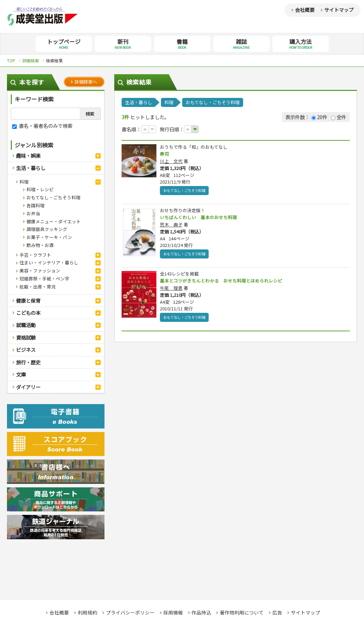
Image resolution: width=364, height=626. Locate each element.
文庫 (21, 374)
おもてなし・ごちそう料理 (53, 197)
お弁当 (33, 213)
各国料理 (36, 205)
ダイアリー (28, 387)
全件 (339, 117)
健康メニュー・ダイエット (54, 221)
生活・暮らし (31, 168)
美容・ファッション (40, 271)
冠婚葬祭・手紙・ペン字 (44, 279)
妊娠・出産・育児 (38, 287)
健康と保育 (28, 300)
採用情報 (173, 613)
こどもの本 (28, 313)
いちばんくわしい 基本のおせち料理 (201, 218)
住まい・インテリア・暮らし (49, 262)
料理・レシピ (40, 189)
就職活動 (26, 325)
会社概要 (305, 10)
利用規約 (87, 613)
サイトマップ (339, 10)
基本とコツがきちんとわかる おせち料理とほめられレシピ (226, 282)
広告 (277, 613)
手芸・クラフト (35, 255)
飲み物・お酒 (40, 245)
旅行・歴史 (28, 362)
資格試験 (26, 337)
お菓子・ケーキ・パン (49, 237)
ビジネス (26, 350)
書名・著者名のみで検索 (42, 126)
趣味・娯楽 (28, 156)
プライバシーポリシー (130, 613)
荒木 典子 (171, 226)
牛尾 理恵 (171, 289)
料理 (24, 182)
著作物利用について (242, 613)
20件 (319, 117)
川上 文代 (171, 161)
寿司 (165, 154)
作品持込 (201, 613)
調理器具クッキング (47, 229)
